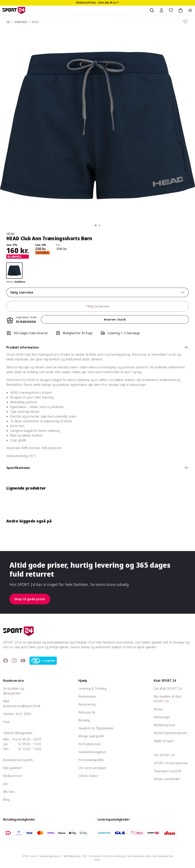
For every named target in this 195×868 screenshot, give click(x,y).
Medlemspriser (165, 725)
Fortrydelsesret (90, 744)
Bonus (158, 709)
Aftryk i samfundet (167, 779)
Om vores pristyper (92, 768)
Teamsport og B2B (167, 771)
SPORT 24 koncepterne (171, 763)
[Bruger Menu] (161, 10)
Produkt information (97, 347)
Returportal (87, 712)
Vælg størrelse (97, 292)
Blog (6, 800)
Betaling (84, 720)
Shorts (35, 22)
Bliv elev (9, 792)
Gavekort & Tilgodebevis (96, 728)
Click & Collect (88, 776)
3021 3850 (23, 714)
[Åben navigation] (190, 10)
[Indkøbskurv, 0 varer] (181, 10)
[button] (96, 225)
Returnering (87, 704)
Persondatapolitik (91, 760)
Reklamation (87, 696)
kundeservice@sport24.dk (22, 706)
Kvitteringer (162, 717)
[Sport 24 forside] (14, 10)
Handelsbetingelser (92, 752)
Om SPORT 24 (164, 755)
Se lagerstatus (26, 321)
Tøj (8, 22)
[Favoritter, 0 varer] (171, 10)
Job (5, 784)
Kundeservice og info (18, 760)
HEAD (10, 234)
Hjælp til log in (164, 741)
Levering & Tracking (92, 688)
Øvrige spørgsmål (91, 736)
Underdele (21, 22)
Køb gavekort (13, 768)
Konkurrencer (13, 776)
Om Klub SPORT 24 (168, 688)
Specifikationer (97, 468)
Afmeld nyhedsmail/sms (170, 733)
